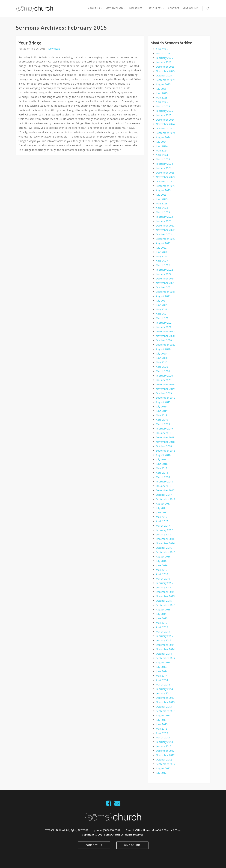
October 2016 (164, 548)
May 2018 (162, 468)
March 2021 (163, 318)
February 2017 (164, 530)
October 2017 (164, 495)
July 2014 (161, 667)
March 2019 (163, 424)
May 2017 (162, 517)
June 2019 (162, 411)
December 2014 (165, 645)
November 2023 (165, 177)
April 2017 (162, 521)
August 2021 (163, 296)
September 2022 (166, 239)
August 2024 (163, 137)
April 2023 (162, 208)
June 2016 (162, 565)
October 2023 (164, 181)
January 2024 (164, 168)
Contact (174, 8)
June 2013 (162, 724)
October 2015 (164, 601)
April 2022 (162, 261)
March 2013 (163, 737)
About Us (95, 8)
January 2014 (164, 693)
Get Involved (116, 8)
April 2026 (162, 49)
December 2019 (165, 384)
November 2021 (165, 283)
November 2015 (165, 596)
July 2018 (161, 459)
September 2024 (166, 133)
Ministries (137, 8)
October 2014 (164, 654)
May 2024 (162, 150)
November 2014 (165, 649)
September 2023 (166, 186)
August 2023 (163, 190)
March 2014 (163, 684)
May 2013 (162, 729)
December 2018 (165, 437)
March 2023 (163, 212)
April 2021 (162, 314)
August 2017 (163, 504)
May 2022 (162, 256)
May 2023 (162, 203)
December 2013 (165, 698)
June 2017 (162, 512)
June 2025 (162, 93)
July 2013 (161, 720)
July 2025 (161, 89)
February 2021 (164, 323)
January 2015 (164, 640)
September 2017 (166, 499)
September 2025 (166, 80)
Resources (157, 8)
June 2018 (162, 464)
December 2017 (165, 490)
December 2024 (165, 120)
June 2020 (162, 358)
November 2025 (165, 71)
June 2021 (162, 305)
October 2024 (164, 128)
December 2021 (165, 278)
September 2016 (166, 552)
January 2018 (164, 486)
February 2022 (164, 270)
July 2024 (161, 142)
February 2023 (164, 217)
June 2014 (162, 671)
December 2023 (165, 173)
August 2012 (163, 768)
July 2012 (161, 773)
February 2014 (164, 689)
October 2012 (164, 760)
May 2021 (162, 309)
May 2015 (162, 623)
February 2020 (164, 376)
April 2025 (162, 102)
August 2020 (163, 349)
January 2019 (164, 433)
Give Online (191, 8)
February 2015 (164, 636)
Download (54, 49)
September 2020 (166, 345)
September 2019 (166, 398)
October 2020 (164, 340)
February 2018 (164, 481)
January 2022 (164, 274)
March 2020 (163, 371)
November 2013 (165, 702)
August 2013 (163, 715)
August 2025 (163, 84)
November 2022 (165, 230)
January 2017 (164, 534)
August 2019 (163, 402)
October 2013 (164, 707)
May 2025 (162, 98)
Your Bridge (30, 43)
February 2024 (164, 164)
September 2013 (166, 711)
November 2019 (165, 389)
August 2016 (163, 557)
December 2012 (165, 751)
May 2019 (162, 415)
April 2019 (162, 420)
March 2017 (163, 526)
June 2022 (162, 252)
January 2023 (164, 221)
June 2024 (162, 146)
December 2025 (165, 67)
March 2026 (163, 53)
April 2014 (162, 680)
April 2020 (162, 367)
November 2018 (165, 442)
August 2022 (163, 243)
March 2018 (163, 477)
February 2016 (164, 583)
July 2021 (161, 301)
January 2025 (164, 115)
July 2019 (161, 406)
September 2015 (166, 605)
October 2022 (164, 234)
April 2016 (162, 574)
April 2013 (162, 733)
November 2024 (165, 124)
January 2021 (164, 327)
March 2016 (163, 579)
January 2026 (164, 62)
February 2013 (164, 742)
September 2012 (166, 764)
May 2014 (162, 676)
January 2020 (164, 380)
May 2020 (162, 362)
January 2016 (164, 587)
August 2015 (163, 609)
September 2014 (166, 658)
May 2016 (162, 570)
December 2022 (165, 226)
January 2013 (164, 746)
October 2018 (164, 446)
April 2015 (162, 627)
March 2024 (163, 159)
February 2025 (164, 111)
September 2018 (166, 451)
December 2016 (165, 539)
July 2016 (161, 561)
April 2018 (162, 473)
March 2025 (163, 106)
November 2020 (165, 336)
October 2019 (164, 393)
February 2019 (164, 429)
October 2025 (164, 75)
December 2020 (165, 331)
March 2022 (163, 265)
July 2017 (161, 508)
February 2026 (164, 58)
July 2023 (161, 195)
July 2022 (161, 248)
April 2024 (162, 155)
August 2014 (163, 662)
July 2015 (161, 614)
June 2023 (162, 199)
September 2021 (166, 292)
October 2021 (164, 287)
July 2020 (161, 354)
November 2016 (165, 543)
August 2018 (163, 455)
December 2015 (165, 592)
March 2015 (163, 632)
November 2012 (165, 755)
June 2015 (162, 618)
